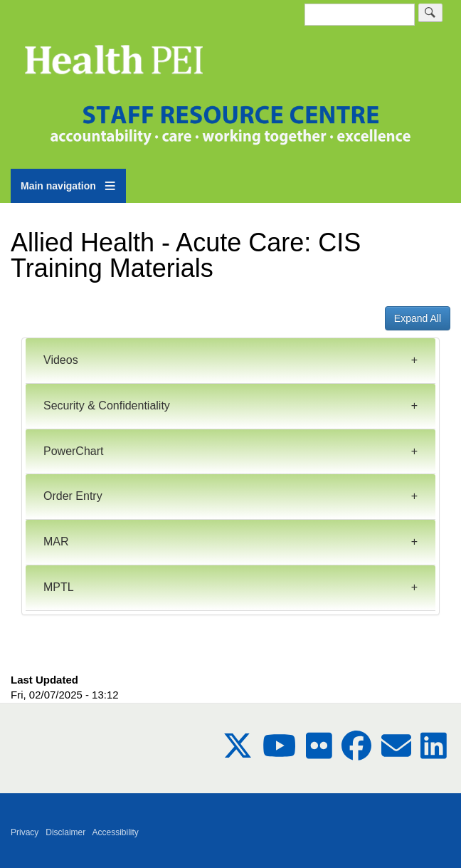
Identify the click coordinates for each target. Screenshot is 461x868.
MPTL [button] (59, 587)
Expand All (418, 318)
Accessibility (116, 832)
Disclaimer (65, 832)
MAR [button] (56, 542)
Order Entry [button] (73, 496)
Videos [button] (61, 360)
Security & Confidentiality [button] (107, 406)
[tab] (231, 361)
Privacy (25, 832)
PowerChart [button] (73, 451)
